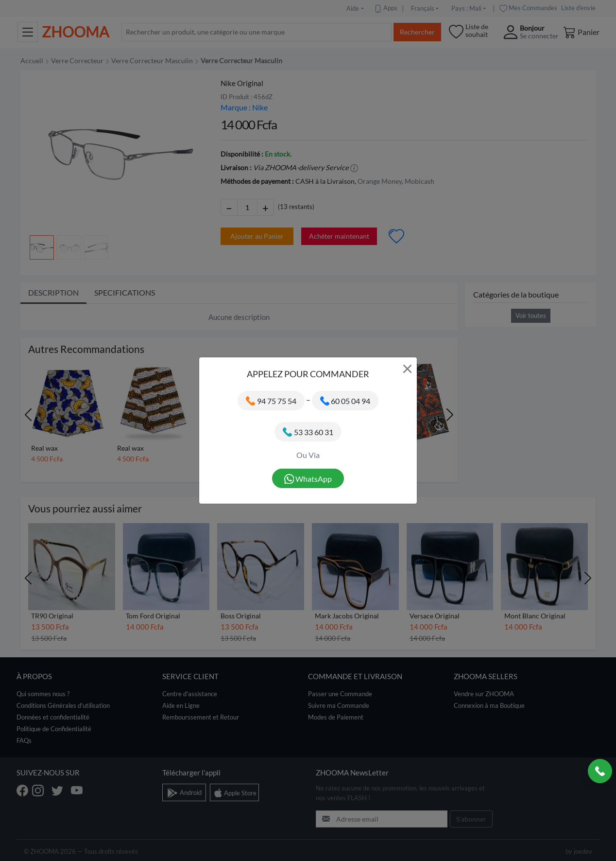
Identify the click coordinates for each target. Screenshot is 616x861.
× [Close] (407, 368)
